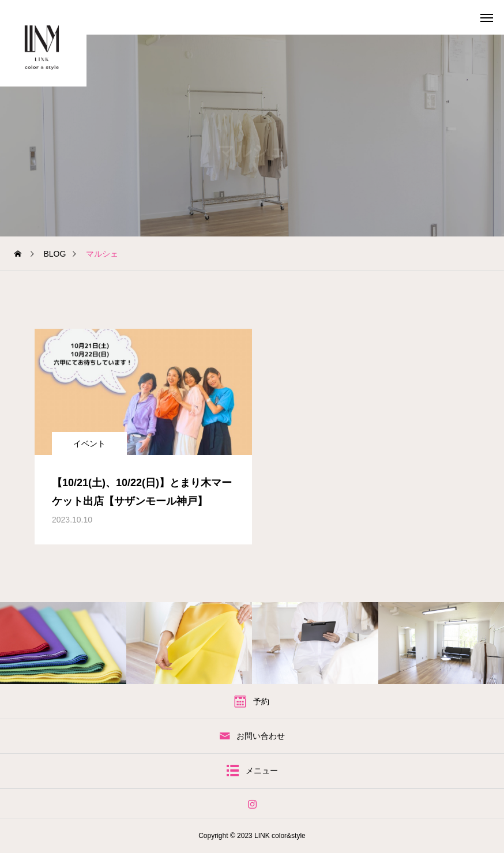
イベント (89, 444)
